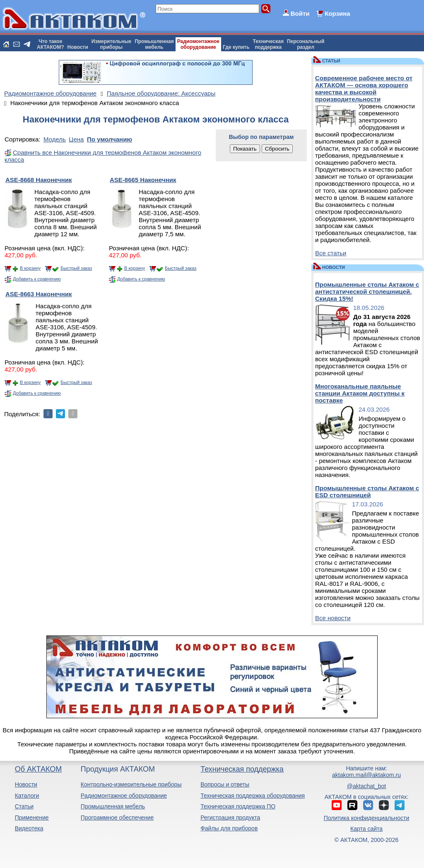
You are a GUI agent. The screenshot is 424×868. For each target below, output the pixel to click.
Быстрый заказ (76, 268)
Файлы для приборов (229, 828)
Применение (32, 818)
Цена (76, 139)
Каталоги (27, 796)
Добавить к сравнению (37, 279)
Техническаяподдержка (268, 44)
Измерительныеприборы (111, 44)
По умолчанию (110, 139)
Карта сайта (366, 829)
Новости (78, 47)
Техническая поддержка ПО (238, 806)
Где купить (236, 47)
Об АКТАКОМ (38, 769)
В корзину (30, 268)
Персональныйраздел (306, 44)
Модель (55, 139)
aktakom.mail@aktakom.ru (366, 775)
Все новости (333, 618)
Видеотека (29, 828)
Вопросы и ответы (225, 784)
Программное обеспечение (117, 818)
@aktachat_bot (366, 786)
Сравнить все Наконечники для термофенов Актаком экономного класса (103, 156)
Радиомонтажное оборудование (124, 796)
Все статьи (331, 253)
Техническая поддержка (242, 769)
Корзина (337, 13)
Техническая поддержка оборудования (253, 796)
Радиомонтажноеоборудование (198, 44)
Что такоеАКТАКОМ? (51, 44)
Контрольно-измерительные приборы (131, 784)
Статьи (24, 806)
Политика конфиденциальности (367, 818)
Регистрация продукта (230, 818)
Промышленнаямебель (154, 44)
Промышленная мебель (113, 806)
